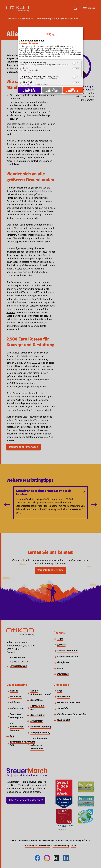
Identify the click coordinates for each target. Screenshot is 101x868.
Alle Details (27, 72)
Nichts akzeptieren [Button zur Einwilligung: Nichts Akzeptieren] (52, 90)
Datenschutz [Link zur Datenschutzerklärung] (34, 43)
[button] (74, 63)
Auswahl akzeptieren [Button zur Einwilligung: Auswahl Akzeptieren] (30, 90)
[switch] (76, 63)
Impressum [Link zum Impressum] (23, 43)
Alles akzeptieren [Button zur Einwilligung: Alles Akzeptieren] (73, 90)
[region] (50, 74)
